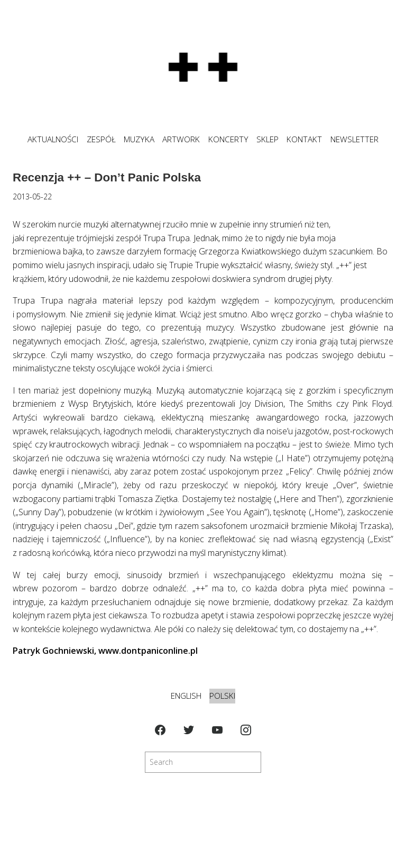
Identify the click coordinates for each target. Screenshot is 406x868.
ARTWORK (181, 139)
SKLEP (267, 139)
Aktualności (53, 139)
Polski (222, 696)
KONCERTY (228, 139)
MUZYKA (139, 139)
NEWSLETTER (354, 139)
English (186, 696)
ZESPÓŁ (101, 139)
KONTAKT (304, 139)
